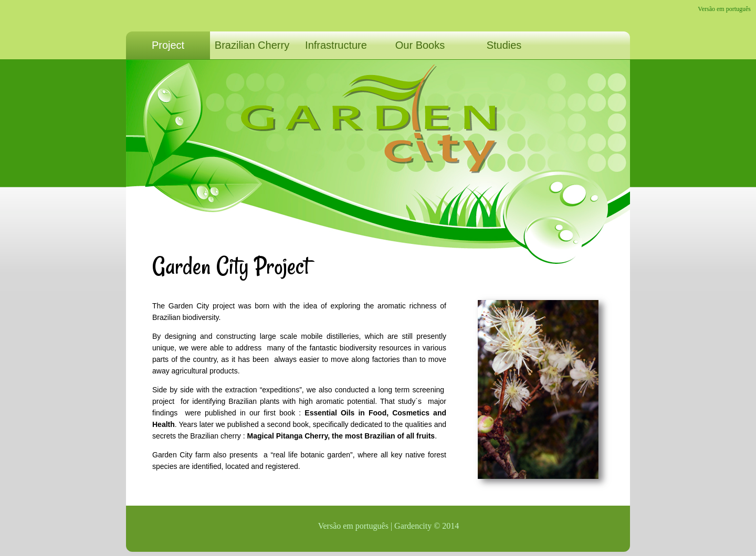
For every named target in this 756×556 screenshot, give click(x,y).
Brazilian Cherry (252, 45)
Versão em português (724, 9)
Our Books (420, 45)
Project (168, 45)
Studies (504, 45)
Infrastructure (336, 45)
